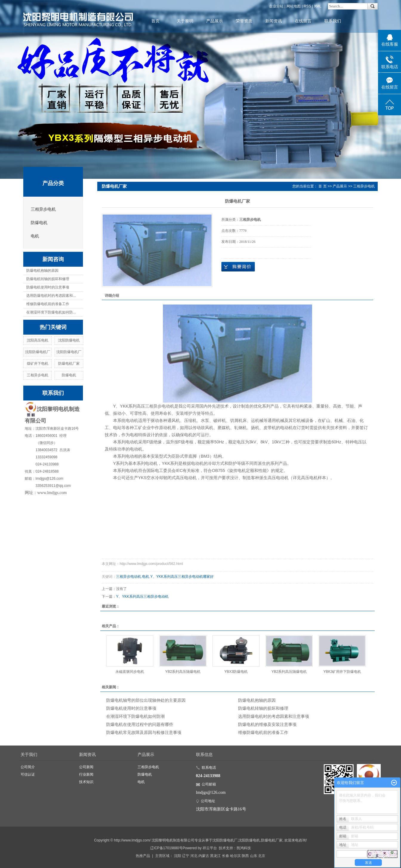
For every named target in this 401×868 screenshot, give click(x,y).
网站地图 (294, 6)
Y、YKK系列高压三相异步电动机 (142, 597)
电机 (35, 236)
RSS (307, 6)
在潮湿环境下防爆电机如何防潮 (135, 716)
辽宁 (186, 856)
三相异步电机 (43, 209)
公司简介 (28, 767)
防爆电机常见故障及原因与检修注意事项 (144, 732)
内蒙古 (204, 856)
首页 (155, 21)
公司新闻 (86, 767)
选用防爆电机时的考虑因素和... (51, 296)
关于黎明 (185, 21)
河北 (194, 856)
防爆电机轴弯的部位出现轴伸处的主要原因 (146, 700)
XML (318, 6)
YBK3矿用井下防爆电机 (342, 672)
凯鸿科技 (244, 848)
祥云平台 (210, 848)
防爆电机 (39, 223)
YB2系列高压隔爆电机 (183, 672)
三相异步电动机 (129, 577)
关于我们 (29, 754)
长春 (226, 856)
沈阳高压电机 (38, 340)
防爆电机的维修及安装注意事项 (267, 724)
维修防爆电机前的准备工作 (48, 304)
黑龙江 (215, 856)
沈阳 (178, 856)
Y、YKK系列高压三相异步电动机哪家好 (182, 577)
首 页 (322, 186)
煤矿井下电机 (38, 364)
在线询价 (238, 267)
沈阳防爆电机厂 (38, 352)
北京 (262, 856)
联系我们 (333, 21)
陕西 (245, 856)
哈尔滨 (235, 856)
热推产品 (143, 856)
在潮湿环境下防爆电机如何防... (51, 312)
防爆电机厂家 (69, 364)
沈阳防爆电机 (69, 340)
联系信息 (204, 754)
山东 (254, 856)
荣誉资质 (244, 21)
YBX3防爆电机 (236, 672)
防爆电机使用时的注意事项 (48, 287)
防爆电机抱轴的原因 (42, 271)
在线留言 (303, 21)
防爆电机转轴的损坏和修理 (48, 279)
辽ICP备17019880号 (166, 848)
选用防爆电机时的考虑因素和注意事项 (274, 716)
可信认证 (28, 774)
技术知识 (86, 782)
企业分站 (276, 6)
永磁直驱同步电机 (130, 672)
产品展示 (215, 21)
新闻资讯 (274, 21)
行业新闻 (86, 774)
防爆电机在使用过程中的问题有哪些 (140, 724)
